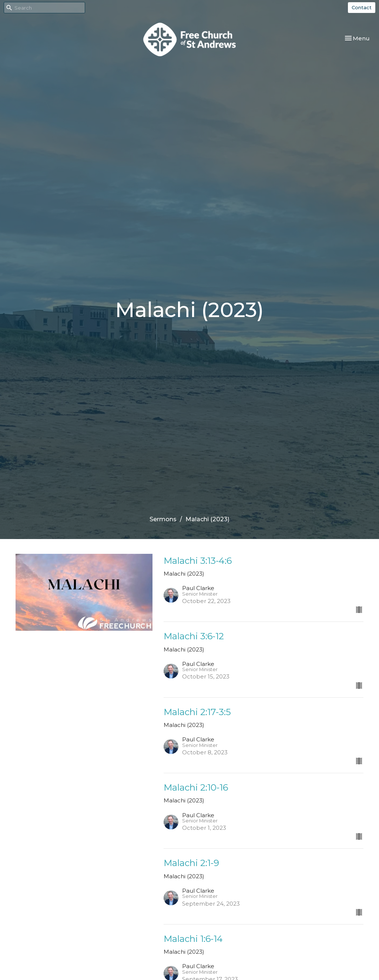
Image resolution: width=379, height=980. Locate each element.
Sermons (163, 519)
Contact (362, 7)
